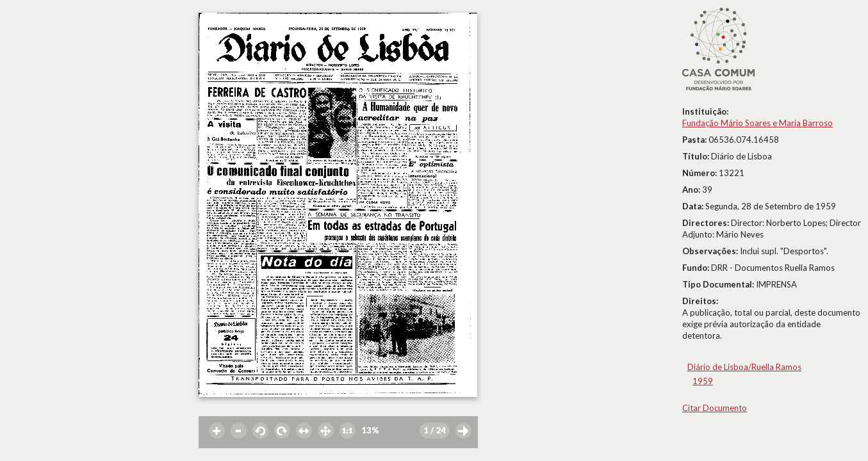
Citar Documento (715, 408)
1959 (703, 381)
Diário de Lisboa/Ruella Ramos (744, 367)
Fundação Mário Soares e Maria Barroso (757, 123)
